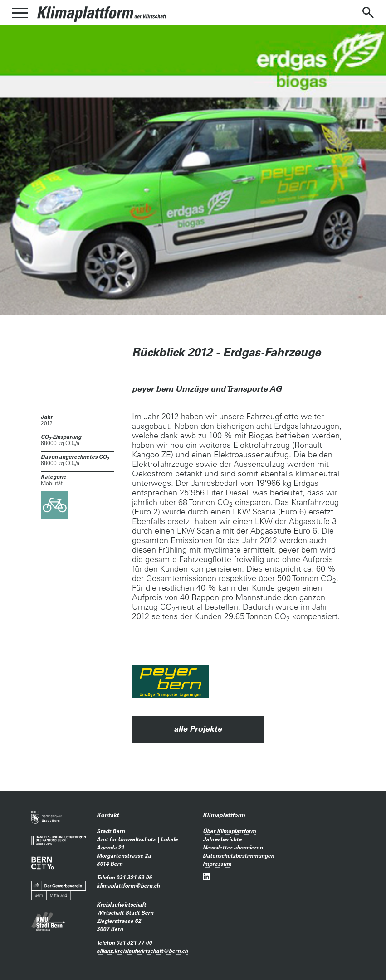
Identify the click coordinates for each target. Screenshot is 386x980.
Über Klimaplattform (229, 831)
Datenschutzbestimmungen (238, 855)
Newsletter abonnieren (233, 847)
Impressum (217, 864)
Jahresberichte (222, 839)
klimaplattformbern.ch (128, 885)
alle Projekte (198, 729)
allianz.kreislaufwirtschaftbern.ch (142, 951)
